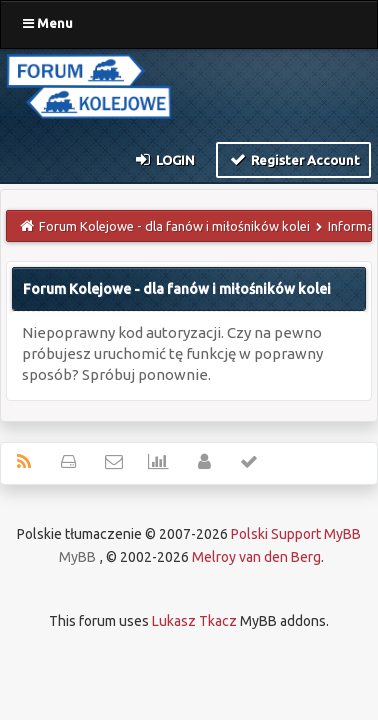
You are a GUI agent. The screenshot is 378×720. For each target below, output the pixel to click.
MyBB (77, 557)
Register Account (293, 159)
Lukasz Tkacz (194, 621)
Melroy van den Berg (256, 557)
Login (164, 159)
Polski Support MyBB (296, 534)
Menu (48, 23)
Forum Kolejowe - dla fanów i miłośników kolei (174, 226)
